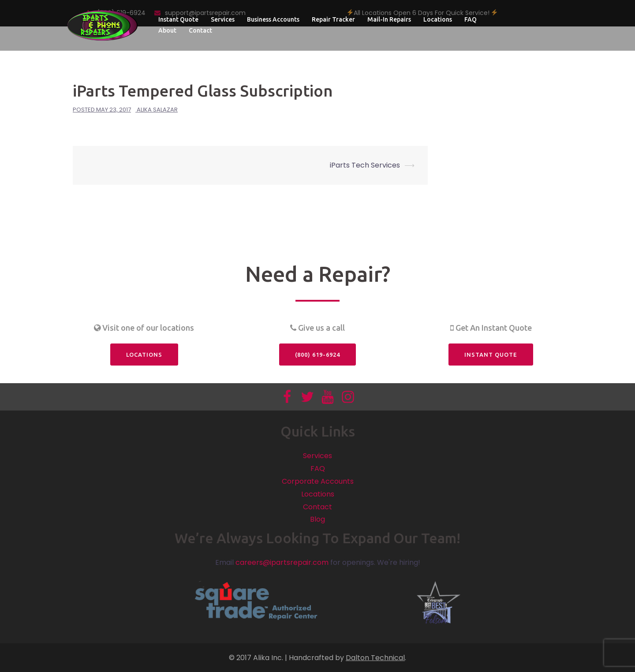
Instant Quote (178, 19)
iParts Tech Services (365, 165)
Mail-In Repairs (389, 19)
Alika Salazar (157, 110)
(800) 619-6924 (317, 355)
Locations (438, 19)
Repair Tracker (333, 19)
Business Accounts (273, 19)
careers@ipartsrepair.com (282, 562)
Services (223, 19)
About (167, 30)
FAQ (471, 19)
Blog (317, 519)
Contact (200, 30)
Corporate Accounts (318, 481)
